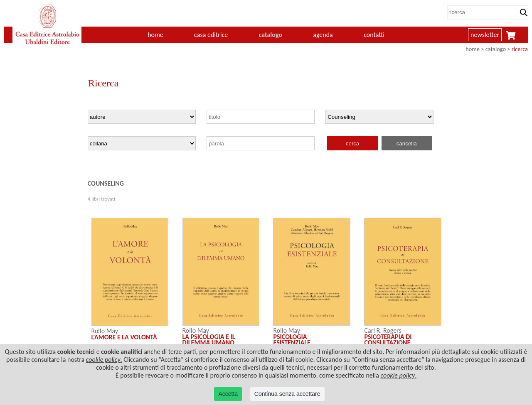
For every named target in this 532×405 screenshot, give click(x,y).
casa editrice (211, 35)
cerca (353, 144)
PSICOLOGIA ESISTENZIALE (292, 340)
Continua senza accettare (287, 394)
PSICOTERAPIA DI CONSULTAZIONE (388, 340)
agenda (323, 35)
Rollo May (105, 331)
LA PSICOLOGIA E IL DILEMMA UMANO (209, 340)
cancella (407, 144)
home (155, 35)
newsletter (485, 35)
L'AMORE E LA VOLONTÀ (124, 337)
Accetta (228, 394)
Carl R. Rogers (383, 330)
